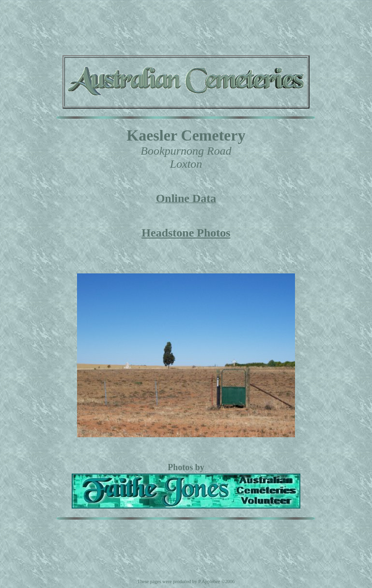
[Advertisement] (186, 26)
